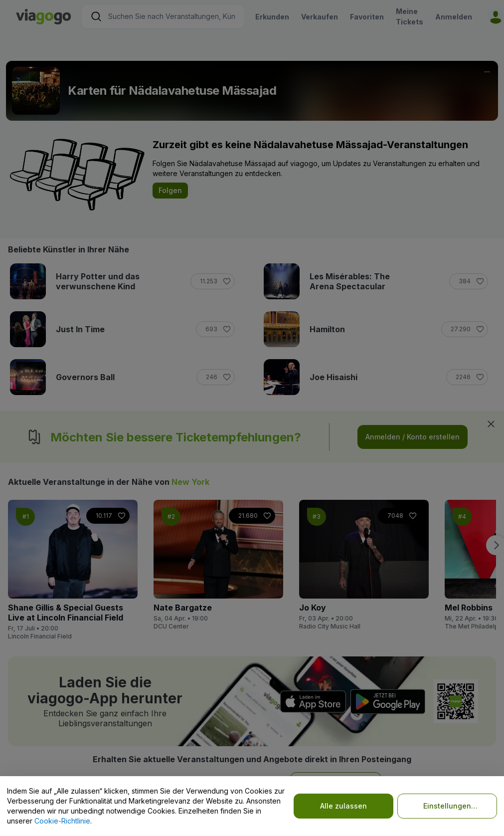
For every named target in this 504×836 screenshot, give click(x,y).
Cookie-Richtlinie (62, 821)
